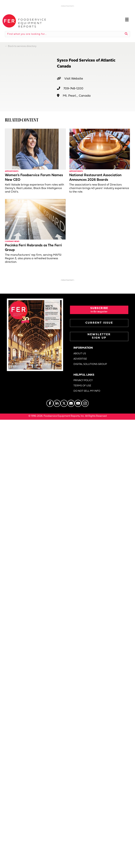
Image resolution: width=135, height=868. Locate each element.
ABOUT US (80, 354)
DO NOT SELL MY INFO (87, 391)
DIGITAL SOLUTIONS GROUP (90, 364)
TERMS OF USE (82, 386)
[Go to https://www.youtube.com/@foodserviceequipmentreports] (78, 403)
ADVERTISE (80, 359)
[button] (99, 310)
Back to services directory (22, 46)
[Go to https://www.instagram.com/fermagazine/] (85, 403)
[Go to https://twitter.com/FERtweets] (64, 403)
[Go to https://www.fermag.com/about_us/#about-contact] (71, 403)
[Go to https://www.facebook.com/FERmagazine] (50, 403)
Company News (12, 242)
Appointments (12, 171)
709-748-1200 (73, 89)
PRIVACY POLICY (83, 380)
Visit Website (74, 79)
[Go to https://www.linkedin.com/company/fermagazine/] (57, 403)
